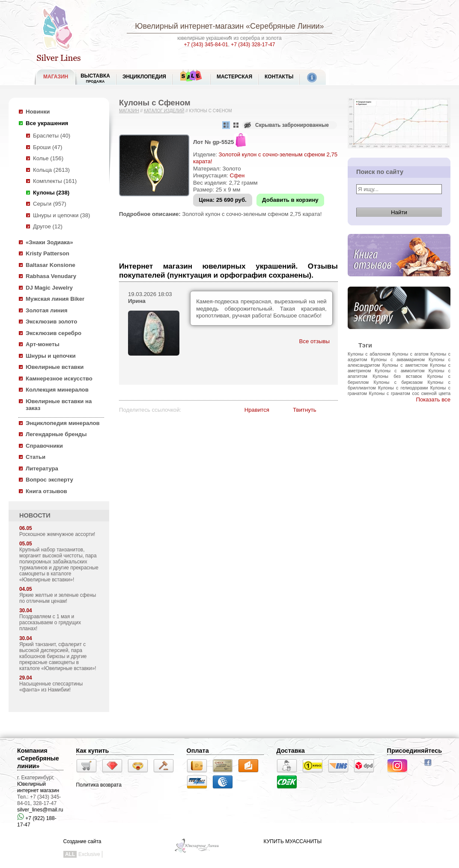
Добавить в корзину (290, 200)
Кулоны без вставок (397, 376)
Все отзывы (314, 341)
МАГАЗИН (56, 77)
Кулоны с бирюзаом (398, 382)
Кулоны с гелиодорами (403, 388)
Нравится (257, 410)
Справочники (44, 446)
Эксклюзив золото (51, 322)
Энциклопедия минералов (63, 423)
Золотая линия (46, 310)
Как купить (93, 751)
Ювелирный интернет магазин (38, 787)
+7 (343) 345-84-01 (206, 45)
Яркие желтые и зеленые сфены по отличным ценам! (58, 598)
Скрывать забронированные (292, 125)
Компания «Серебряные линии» (38, 758)
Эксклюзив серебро (54, 333)
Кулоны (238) (51, 193)
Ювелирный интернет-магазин (189, 26)
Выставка (95, 78)
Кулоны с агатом (411, 354)
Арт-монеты (43, 344)
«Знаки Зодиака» (49, 242)
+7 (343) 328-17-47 (253, 45)
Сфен (237, 175)
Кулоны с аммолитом (399, 371)
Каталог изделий (164, 111)
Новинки (38, 112)
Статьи (36, 457)
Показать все (433, 400)
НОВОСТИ (35, 515)
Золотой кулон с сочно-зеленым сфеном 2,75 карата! (252, 214)
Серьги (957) (50, 204)
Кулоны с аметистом (405, 365)
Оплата (198, 751)
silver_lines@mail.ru (40, 810)
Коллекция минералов (57, 390)
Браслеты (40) (52, 136)
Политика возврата (99, 785)
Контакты (279, 77)
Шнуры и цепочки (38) (61, 215)
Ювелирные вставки (55, 367)
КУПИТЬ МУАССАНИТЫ (293, 841)
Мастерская (234, 77)
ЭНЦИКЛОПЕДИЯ (144, 77)
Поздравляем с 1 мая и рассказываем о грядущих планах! (50, 623)
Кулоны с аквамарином (398, 359)
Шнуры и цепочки (51, 356)
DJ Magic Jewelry (49, 288)
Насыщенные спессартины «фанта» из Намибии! (51, 687)
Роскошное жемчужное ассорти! (57, 534)
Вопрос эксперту (49, 480)
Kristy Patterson (48, 253)
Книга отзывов (46, 491)
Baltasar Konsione (51, 265)
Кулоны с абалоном (369, 354)
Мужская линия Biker (55, 299)
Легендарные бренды (56, 434)
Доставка (291, 751)
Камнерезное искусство (59, 379)
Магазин (129, 111)
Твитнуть (305, 410)
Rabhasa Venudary (51, 276)
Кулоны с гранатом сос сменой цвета (410, 393)
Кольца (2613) (51, 170)
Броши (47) (48, 147)
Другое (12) (48, 226)
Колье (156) (48, 158)
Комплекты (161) (55, 181)
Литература (42, 468)
